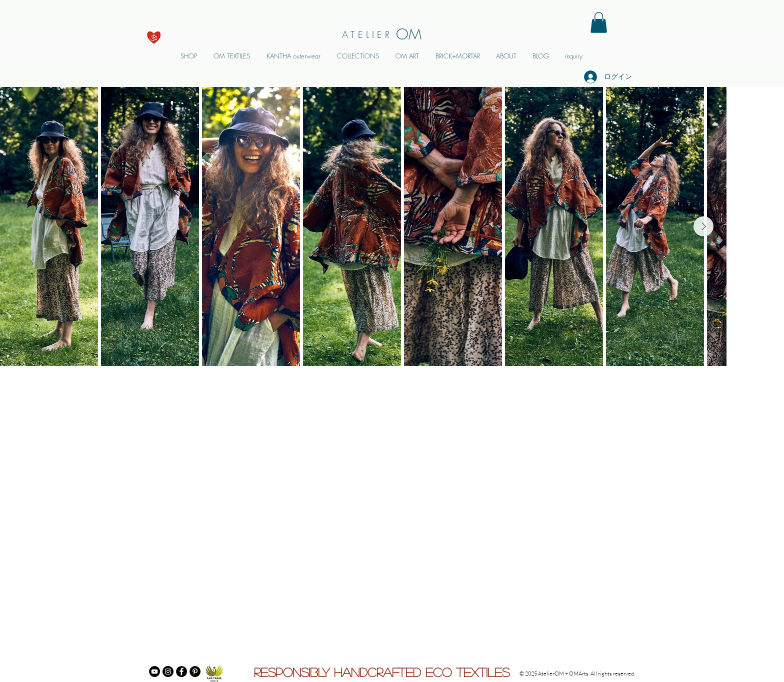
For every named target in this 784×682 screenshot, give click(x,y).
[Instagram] (168, 672)
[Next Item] (703, 226)
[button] (599, 22)
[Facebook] (181, 672)
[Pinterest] (195, 672)
